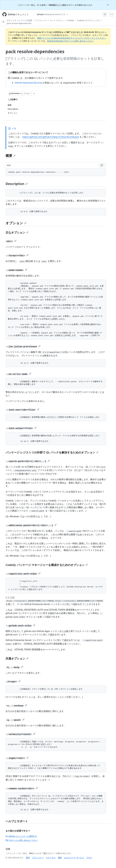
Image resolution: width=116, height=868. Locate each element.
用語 (28, 858)
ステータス (51, 858)
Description (17, 184)
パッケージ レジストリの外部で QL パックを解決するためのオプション (52, 452)
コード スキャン (57, 20)
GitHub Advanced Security (28, 83)
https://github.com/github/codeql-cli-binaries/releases (51, 137)
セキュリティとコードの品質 (19, 20)
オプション (16, 223)
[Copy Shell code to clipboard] (102, 165)
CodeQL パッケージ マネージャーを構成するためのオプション (47, 565)
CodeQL (70, 20)
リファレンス (41, 20)
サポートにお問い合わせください (22, 840)
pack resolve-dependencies (19, 23)
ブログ (89, 858)
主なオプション (17, 232)
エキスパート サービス (74, 858)
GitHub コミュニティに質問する (21, 836)
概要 (11, 156)
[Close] (108, 5)
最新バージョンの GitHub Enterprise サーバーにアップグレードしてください (71, 38)
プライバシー (38, 858)
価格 (60, 858)
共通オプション (17, 658)
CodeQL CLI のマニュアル (89, 20)
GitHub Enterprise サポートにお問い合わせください (70, 41)
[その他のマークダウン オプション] (34, 93)
